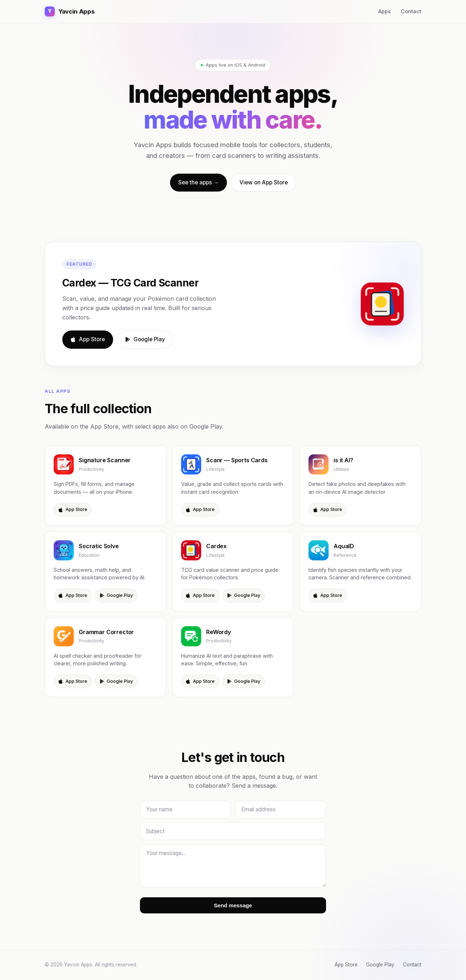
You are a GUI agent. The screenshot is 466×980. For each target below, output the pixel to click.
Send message (233, 905)
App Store (88, 339)
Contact (411, 11)
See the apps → (198, 182)
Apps (385, 11)
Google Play (145, 339)
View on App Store (264, 182)
